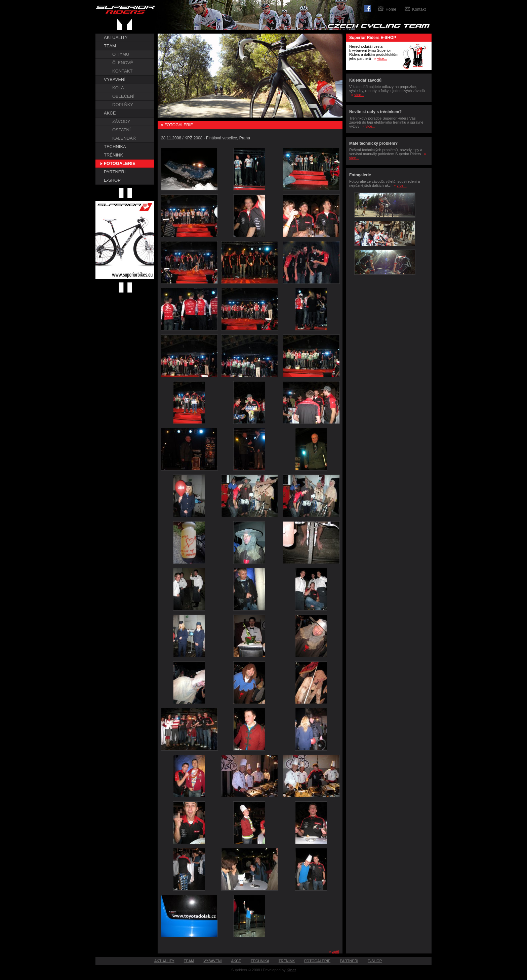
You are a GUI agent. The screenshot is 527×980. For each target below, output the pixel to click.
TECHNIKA (115, 147)
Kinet (291, 970)
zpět (336, 951)
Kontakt (419, 9)
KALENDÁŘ (124, 138)
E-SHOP (112, 180)
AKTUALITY (116, 37)
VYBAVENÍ (115, 79)
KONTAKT (122, 71)
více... (382, 58)
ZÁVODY (121, 121)
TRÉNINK (113, 155)
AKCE (110, 113)
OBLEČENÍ (123, 96)
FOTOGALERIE (120, 163)
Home (391, 9)
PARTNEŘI (115, 172)
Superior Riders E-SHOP (373, 38)
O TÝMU (121, 54)
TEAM (110, 46)
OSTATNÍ (121, 130)
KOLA (118, 88)
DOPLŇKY (123, 105)
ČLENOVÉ (123, 63)
